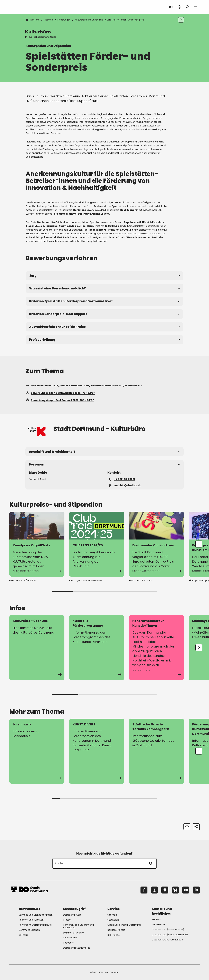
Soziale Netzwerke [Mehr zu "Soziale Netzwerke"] (73, 933)
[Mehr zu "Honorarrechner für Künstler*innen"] (156, 648)
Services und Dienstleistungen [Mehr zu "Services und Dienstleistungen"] (36, 915)
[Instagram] (154, 890)
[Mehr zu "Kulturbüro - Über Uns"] (37, 648)
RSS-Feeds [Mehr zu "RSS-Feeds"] (113, 935)
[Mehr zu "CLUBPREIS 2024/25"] (97, 544)
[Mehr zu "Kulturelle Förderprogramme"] (97, 648)
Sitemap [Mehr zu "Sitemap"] (112, 915)
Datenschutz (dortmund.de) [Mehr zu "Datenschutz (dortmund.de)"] (168, 929)
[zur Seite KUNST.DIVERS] (97, 751)
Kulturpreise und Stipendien (89, 20)
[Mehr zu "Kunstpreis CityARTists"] (37, 544)
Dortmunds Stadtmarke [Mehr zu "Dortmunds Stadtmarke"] (77, 948)
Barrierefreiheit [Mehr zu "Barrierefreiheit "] (116, 930)
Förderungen (64, 20)
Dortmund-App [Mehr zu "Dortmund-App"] (72, 915)
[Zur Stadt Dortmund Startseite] (29, 7)
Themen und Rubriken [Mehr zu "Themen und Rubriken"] (31, 920)
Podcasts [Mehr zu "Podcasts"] (68, 943)
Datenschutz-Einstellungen (167, 940)
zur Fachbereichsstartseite (41, 37)
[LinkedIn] (196, 890)
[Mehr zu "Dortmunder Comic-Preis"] (156, 544)
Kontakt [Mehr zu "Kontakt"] (156, 919)
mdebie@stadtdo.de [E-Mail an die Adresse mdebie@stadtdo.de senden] (125, 485)
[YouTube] (186, 890)
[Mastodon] (165, 890)
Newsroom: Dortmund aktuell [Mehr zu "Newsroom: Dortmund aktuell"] (35, 925)
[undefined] (199, 544)
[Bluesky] (175, 890)
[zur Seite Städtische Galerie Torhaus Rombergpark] (156, 751)
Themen (48, 20)
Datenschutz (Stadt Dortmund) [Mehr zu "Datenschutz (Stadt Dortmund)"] (170, 935)
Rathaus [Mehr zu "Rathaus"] (23, 935)
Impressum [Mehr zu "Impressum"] (158, 924)
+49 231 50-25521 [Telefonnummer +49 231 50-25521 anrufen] (122, 479)
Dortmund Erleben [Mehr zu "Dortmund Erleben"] (29, 930)
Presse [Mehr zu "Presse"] (67, 920)
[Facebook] (144, 890)
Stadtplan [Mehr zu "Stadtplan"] (113, 920)
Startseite (33, 20)
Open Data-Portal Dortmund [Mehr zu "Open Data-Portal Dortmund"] (124, 925)
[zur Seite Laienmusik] (37, 751)
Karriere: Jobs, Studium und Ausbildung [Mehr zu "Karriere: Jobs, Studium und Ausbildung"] (78, 926)
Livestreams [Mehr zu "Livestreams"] (70, 938)
